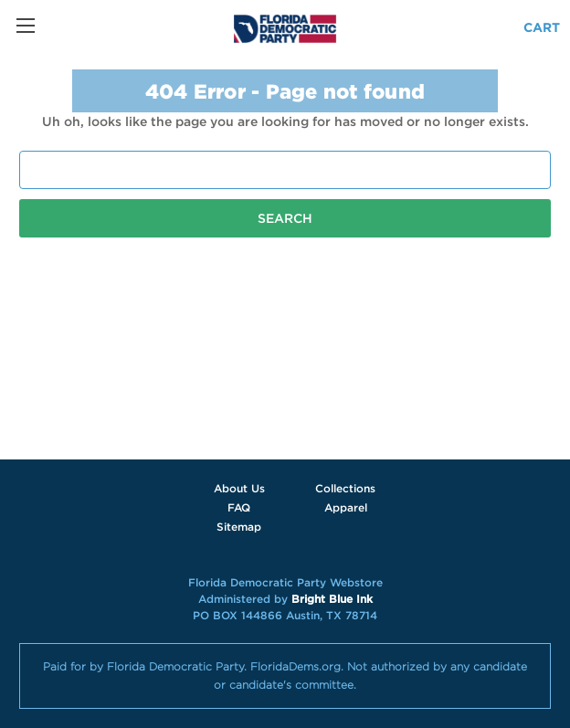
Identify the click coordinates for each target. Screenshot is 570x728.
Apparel (346, 507)
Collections (345, 488)
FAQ (239, 507)
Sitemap (239, 527)
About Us (239, 488)
